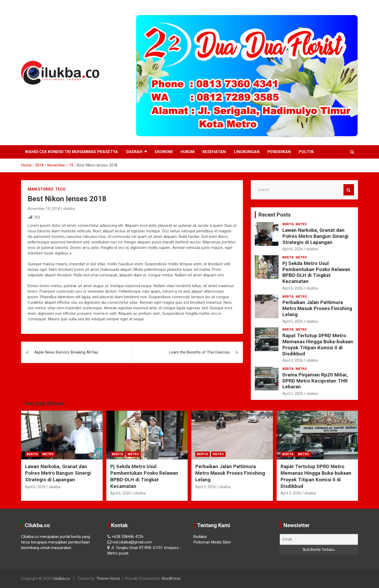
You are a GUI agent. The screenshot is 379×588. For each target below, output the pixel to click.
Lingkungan (247, 152)
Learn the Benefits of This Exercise (200, 352)
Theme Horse (108, 579)
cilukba (69, 209)
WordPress (171, 579)
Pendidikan (279, 152)
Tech (60, 189)
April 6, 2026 (293, 249)
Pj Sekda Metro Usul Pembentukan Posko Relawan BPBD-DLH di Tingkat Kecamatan (316, 272)
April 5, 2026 (293, 321)
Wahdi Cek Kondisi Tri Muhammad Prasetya (72, 152)
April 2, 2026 (293, 394)
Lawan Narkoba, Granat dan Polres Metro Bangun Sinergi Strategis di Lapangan (315, 236)
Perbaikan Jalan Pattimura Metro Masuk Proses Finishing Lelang (317, 308)
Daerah (134, 152)
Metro (301, 224)
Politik (306, 152)
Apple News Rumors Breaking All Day (66, 352)
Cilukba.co (61, 579)
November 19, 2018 (44, 209)
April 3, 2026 (293, 360)
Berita (288, 224)
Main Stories (41, 189)
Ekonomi (164, 152)
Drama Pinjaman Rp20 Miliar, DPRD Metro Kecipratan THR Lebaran (315, 381)
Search (349, 190)
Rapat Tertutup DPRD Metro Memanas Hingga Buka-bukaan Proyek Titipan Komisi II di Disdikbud (318, 344)
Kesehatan (214, 152)
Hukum (188, 152)
